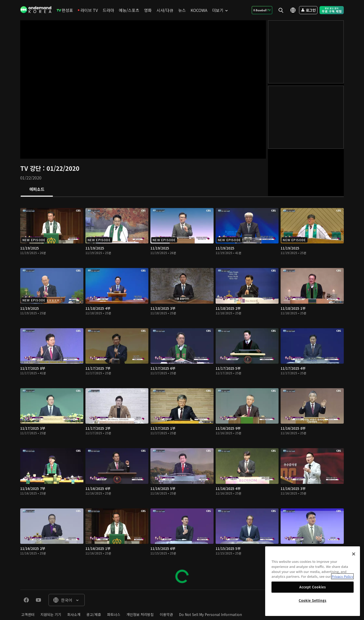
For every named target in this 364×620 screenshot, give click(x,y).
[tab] (37, 190)
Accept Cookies (313, 587)
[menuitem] (65, 10)
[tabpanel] (182, 393)
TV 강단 (31, 168)
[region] (313, 581)
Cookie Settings (313, 600)
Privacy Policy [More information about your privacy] (342, 576)
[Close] (354, 554)
